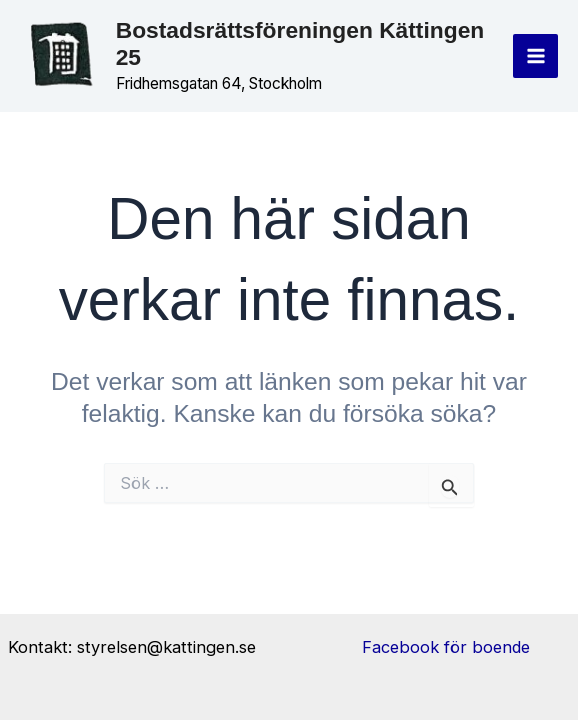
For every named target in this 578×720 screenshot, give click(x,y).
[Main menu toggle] (535, 56)
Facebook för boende (446, 647)
